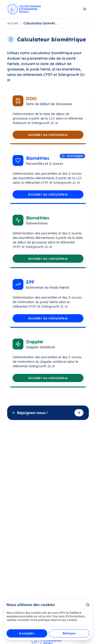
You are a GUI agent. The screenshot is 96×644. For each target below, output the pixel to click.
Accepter (27, 633)
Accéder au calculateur (48, 135)
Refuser (69, 633)
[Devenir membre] (79, 413)
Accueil (13, 23)
